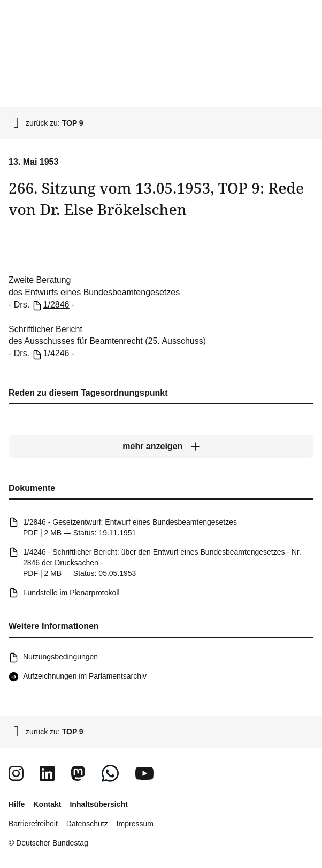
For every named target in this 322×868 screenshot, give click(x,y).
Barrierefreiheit (33, 824)
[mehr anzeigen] (161, 447)
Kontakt (47, 804)
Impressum (135, 824)
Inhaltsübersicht (98, 804)
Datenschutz (87, 824)
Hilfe (17, 804)
